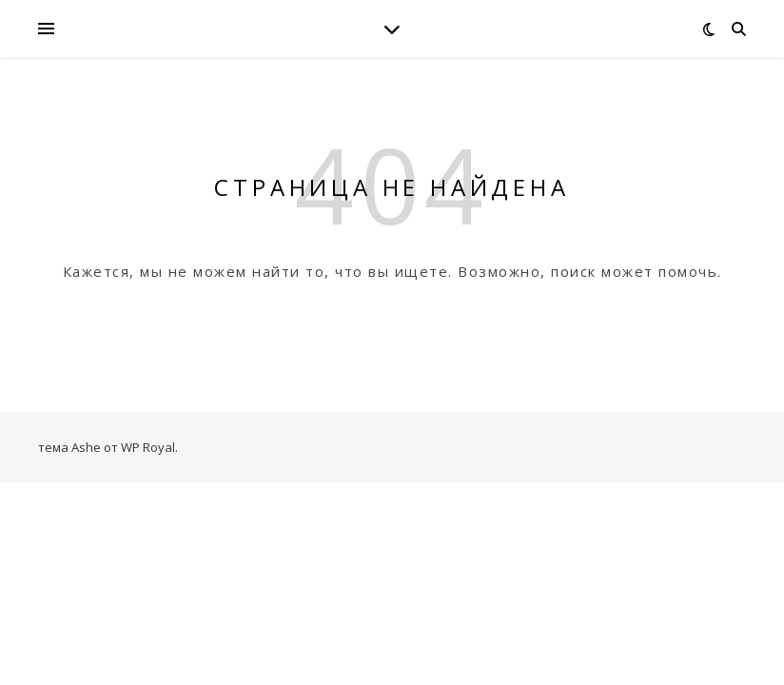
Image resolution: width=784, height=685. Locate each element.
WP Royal (148, 447)
